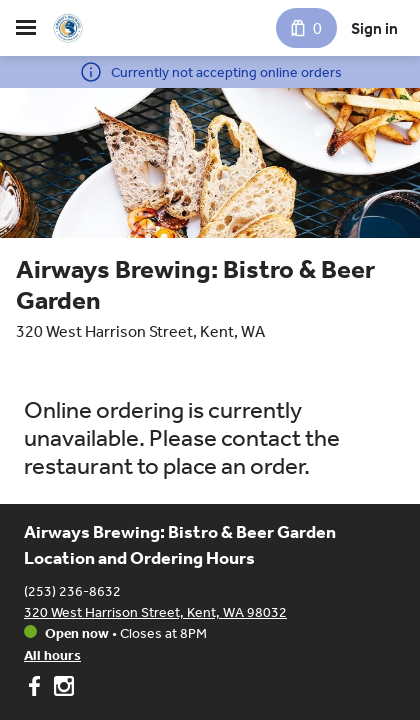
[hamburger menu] (26, 28)
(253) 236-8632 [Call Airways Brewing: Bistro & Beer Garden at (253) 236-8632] (72, 591)
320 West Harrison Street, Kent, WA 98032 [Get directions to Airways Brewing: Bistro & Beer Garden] (155, 612)
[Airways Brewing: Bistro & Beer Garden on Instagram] (61, 689)
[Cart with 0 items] (306, 28)
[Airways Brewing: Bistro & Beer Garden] (68, 28)
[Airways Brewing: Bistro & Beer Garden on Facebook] (36, 689)
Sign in (374, 28)
